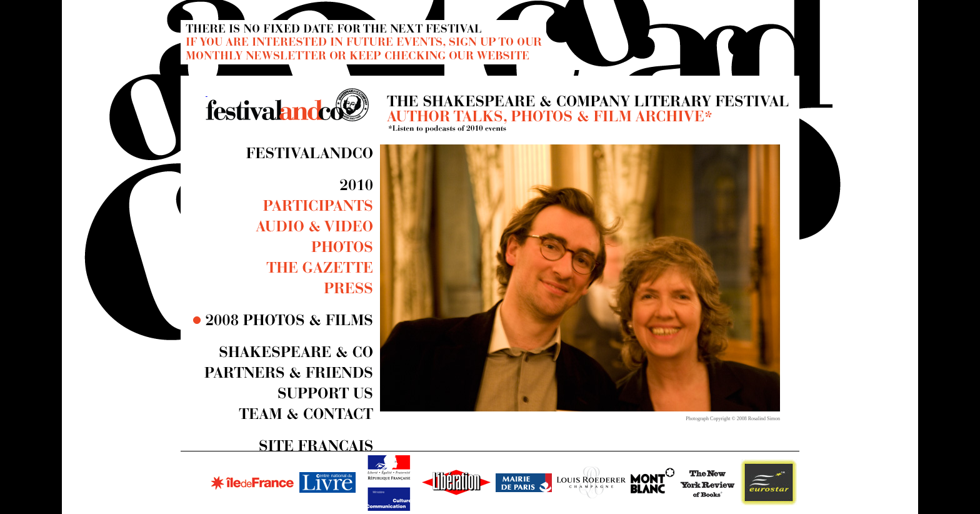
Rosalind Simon (764, 419)
